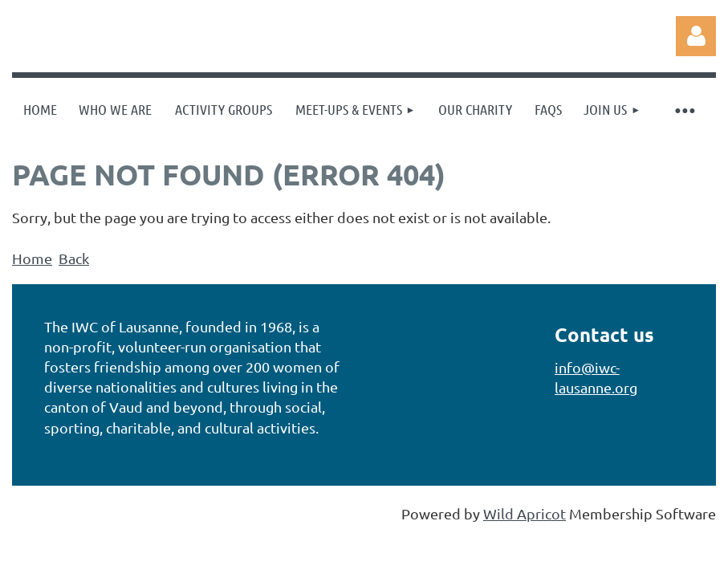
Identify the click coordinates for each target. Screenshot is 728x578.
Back (74, 258)
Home (32, 258)
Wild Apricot (525, 513)
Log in (696, 36)
